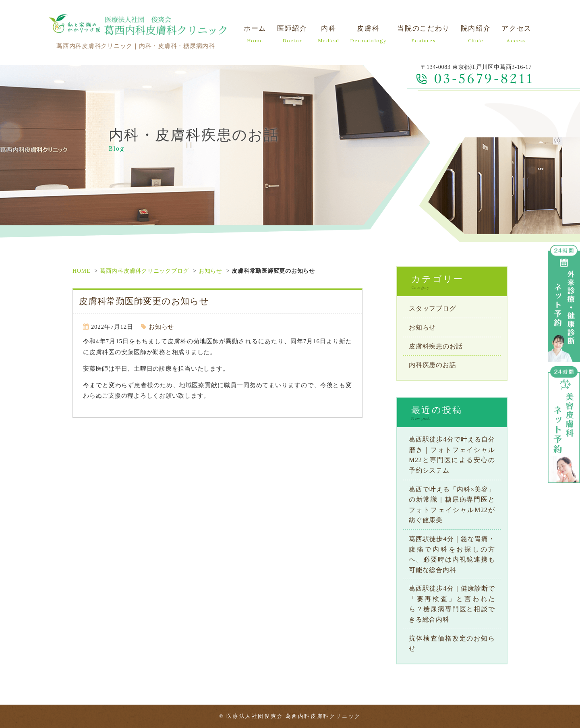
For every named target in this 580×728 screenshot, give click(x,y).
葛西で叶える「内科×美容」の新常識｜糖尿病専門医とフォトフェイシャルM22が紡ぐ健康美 (452, 505)
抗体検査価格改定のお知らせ (452, 644)
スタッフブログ (432, 308)
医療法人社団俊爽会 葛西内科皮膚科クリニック (293, 716)
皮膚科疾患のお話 (436, 346)
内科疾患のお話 (432, 365)
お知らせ (210, 271)
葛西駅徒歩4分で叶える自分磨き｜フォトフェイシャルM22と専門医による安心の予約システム (452, 455)
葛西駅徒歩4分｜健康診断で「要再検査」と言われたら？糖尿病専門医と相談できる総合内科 (452, 604)
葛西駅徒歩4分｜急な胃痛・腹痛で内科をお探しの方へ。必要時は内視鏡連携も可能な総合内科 (452, 554)
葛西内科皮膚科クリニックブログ (144, 271)
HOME (81, 271)
